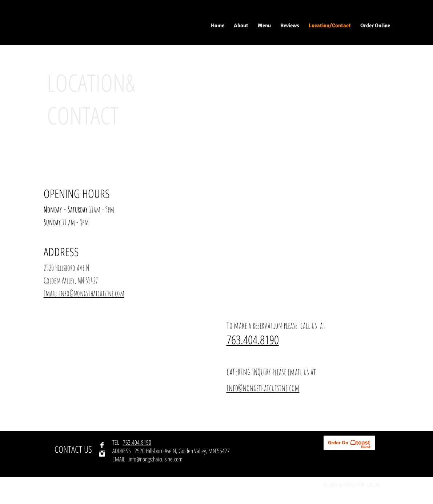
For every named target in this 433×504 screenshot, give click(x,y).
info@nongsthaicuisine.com (156, 459)
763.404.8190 (137, 442)
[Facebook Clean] (102, 445)
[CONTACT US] (73, 449)
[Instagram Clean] (102, 454)
